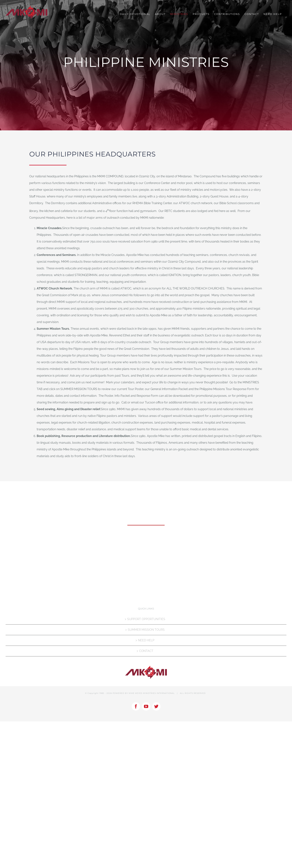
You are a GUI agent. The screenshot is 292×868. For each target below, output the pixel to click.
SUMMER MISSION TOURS (146, 630)
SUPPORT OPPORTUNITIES (146, 619)
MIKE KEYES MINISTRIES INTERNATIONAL (152, 693)
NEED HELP (146, 640)
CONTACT (146, 651)
